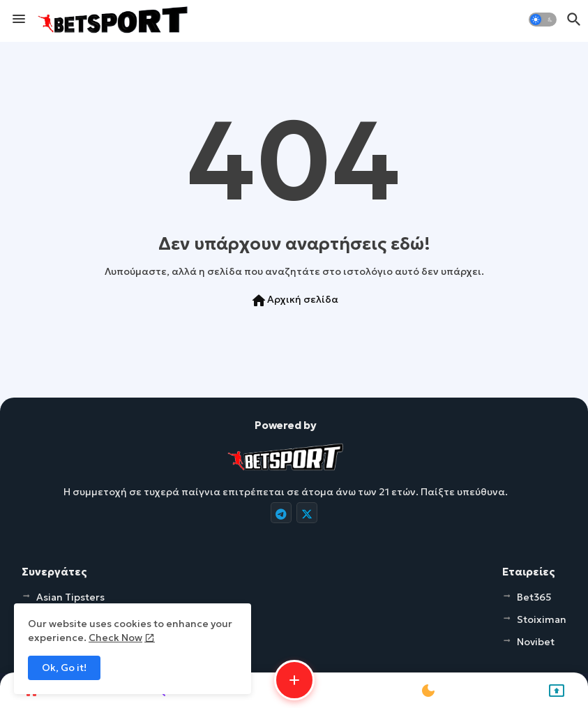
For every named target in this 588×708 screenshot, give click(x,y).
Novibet (536, 642)
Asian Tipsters (70, 597)
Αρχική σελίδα (294, 301)
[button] (543, 20)
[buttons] (281, 513)
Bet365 (534, 597)
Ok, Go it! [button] (64, 668)
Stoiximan (542, 619)
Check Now (115, 638)
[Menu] (19, 20)
